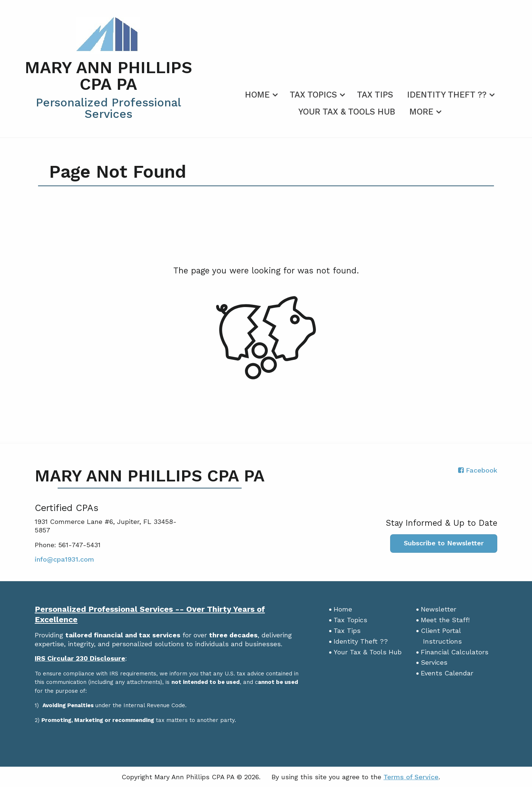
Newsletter (439, 609)
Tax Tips (375, 95)
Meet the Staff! (445, 620)
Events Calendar (447, 673)
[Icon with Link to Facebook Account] (478, 470)
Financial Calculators (455, 652)
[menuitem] (260, 93)
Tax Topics (313, 95)
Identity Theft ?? (447, 95)
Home (257, 95)
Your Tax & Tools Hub (347, 112)
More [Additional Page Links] (421, 112)
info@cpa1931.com (64, 559)
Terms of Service (411, 777)
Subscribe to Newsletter (444, 543)
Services (434, 662)
